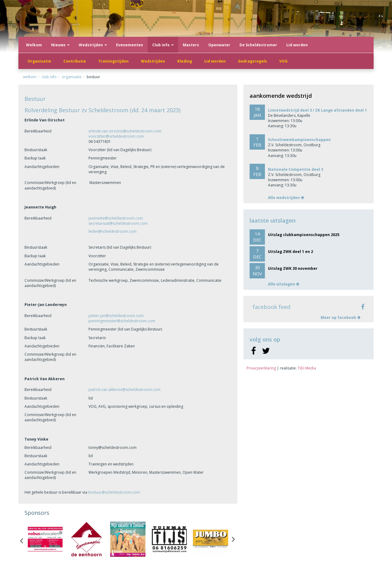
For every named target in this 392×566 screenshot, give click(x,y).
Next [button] (233, 539)
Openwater (219, 45)
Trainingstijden (113, 61)
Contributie (75, 61)
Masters (191, 45)
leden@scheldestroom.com (113, 231)
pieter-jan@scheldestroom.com (116, 316)
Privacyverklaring (261, 368)
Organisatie (39, 61)
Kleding (185, 61)
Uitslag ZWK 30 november (293, 268)
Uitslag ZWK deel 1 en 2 (290, 252)
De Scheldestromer (258, 45)
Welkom (34, 45)
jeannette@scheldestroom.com (116, 218)
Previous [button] (24, 539)
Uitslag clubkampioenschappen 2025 (304, 235)
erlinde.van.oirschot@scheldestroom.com (125, 131)
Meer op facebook (341, 317)
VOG (283, 61)
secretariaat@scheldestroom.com (118, 223)
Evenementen (130, 45)
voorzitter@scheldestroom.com (116, 136)
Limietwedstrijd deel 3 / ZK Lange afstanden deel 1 (317, 110)
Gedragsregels (253, 61)
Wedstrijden (93, 45)
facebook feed (271, 307)
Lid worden (215, 61)
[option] (45, 539)
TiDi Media (307, 368)
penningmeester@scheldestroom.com (122, 321)
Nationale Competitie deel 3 (296, 169)
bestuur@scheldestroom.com (114, 492)
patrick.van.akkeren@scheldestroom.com (124, 390)
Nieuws (60, 45)
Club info (163, 45)
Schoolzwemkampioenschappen (299, 140)
